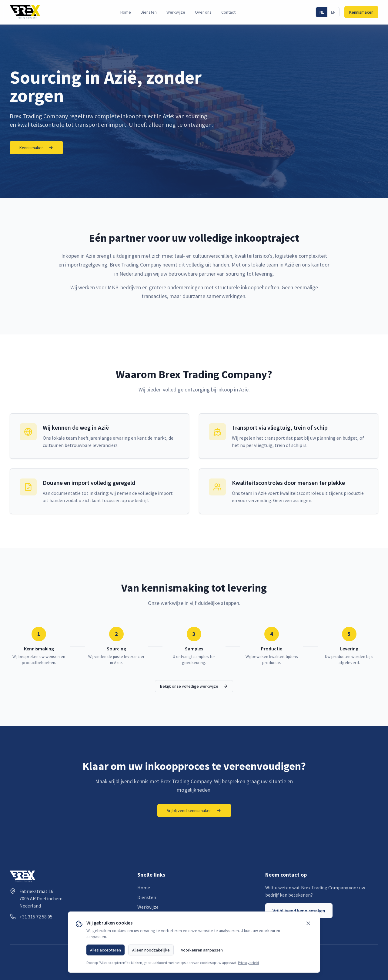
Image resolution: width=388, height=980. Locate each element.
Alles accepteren (105, 950)
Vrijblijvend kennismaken (194, 811)
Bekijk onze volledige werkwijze (194, 686)
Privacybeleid (248, 963)
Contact (228, 12)
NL (322, 12)
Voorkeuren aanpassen (202, 950)
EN (333, 12)
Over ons (203, 12)
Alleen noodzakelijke (151, 950)
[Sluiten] (308, 923)
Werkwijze (176, 12)
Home (126, 12)
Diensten (149, 12)
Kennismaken (361, 12)
